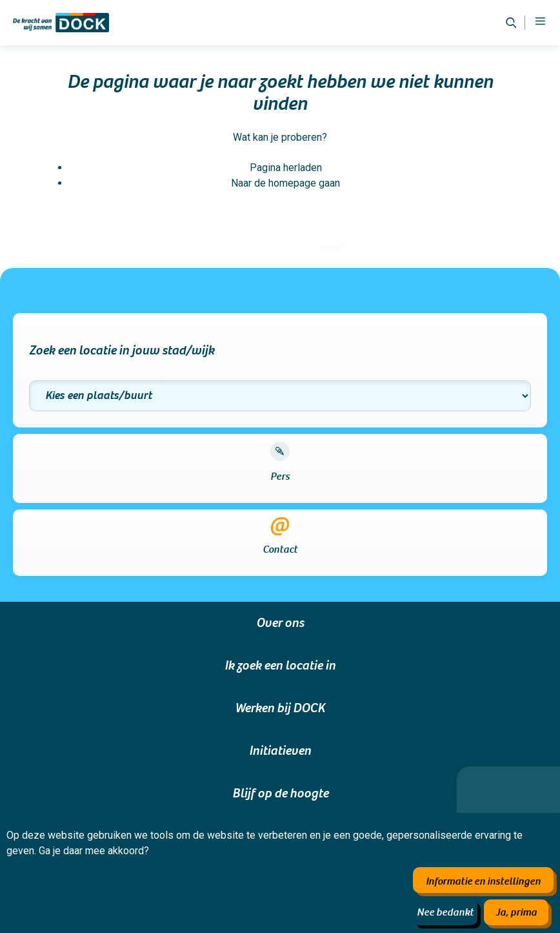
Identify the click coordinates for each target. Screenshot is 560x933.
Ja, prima (516, 912)
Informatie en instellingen (483, 881)
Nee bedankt (445, 912)
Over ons (280, 623)
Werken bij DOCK (280, 708)
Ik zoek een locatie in (280, 666)
